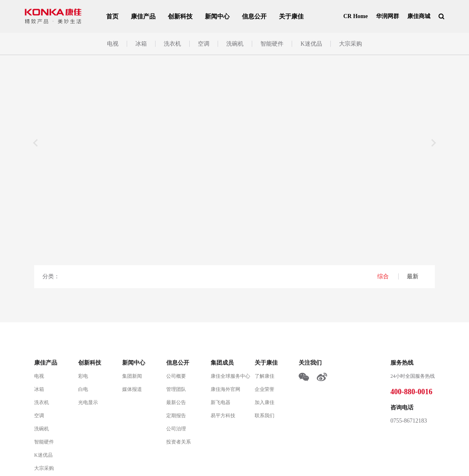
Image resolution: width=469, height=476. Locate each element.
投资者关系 (179, 442)
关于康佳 (291, 16)
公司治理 (176, 429)
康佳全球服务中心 (230, 376)
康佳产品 (143, 16)
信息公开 (254, 16)
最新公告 (176, 402)
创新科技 (180, 16)
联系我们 (265, 416)
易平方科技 (223, 416)
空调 (204, 44)
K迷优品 (311, 44)
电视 (113, 44)
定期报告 (176, 416)
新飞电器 (221, 402)
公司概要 (176, 376)
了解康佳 (265, 376)
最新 (413, 276)
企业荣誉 (265, 389)
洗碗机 (235, 44)
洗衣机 (172, 44)
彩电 (83, 376)
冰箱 (141, 44)
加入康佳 (265, 402)
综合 (384, 276)
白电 (83, 389)
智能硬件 (272, 44)
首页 (112, 16)
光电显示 (88, 402)
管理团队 (176, 389)
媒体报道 (132, 389)
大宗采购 (351, 44)
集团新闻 (132, 376)
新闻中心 (217, 16)
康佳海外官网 (225, 389)
